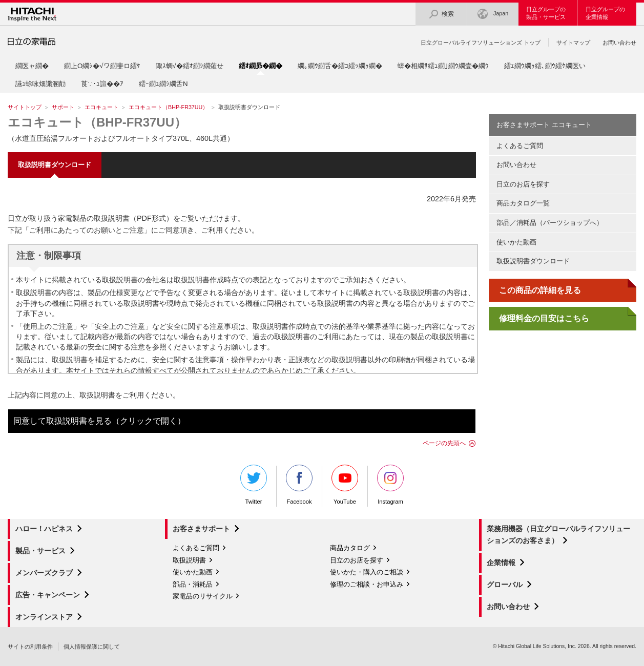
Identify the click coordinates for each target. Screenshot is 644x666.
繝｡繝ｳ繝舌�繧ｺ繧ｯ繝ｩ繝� (340, 66)
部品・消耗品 (193, 584)
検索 (441, 14)
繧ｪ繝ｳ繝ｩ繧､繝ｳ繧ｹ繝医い (545, 66)
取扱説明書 (189, 560)
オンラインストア (44, 617)
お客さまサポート (201, 529)
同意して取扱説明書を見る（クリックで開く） (99, 421)
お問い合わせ (619, 43)
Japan (493, 14)
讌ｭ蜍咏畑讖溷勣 (40, 84)
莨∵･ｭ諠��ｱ (102, 84)
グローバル (505, 585)
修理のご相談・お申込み (367, 584)
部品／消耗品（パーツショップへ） (550, 223)
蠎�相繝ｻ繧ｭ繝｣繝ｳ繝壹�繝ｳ (443, 66)
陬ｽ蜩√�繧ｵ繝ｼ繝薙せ (190, 66)
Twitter (254, 485)
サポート (63, 107)
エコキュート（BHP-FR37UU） (168, 107)
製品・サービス (40, 551)
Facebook (299, 485)
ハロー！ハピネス (44, 529)
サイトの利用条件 (30, 647)
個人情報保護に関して (92, 647)
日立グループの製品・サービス (546, 13)
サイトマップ (573, 43)
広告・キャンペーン (48, 595)
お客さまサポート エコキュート (544, 125)
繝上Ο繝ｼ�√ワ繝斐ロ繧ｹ (102, 66)
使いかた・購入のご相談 (367, 572)
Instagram (390, 485)
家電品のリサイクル (203, 596)
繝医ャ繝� (32, 66)
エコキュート (101, 107)
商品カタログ (350, 548)
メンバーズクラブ (44, 573)
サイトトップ (25, 107)
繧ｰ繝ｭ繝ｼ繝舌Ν (163, 84)
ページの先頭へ (444, 443)
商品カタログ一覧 (523, 203)
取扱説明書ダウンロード (533, 261)
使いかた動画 (516, 242)
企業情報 (501, 563)
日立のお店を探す (523, 184)
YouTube (345, 485)
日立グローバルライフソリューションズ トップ (481, 43)
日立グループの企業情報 (605, 13)
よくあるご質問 (520, 146)
